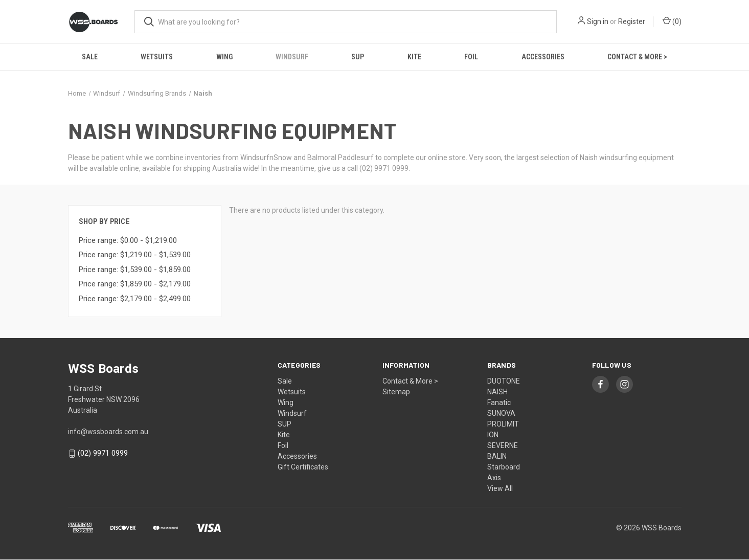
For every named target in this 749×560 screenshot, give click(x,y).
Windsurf (292, 57)
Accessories (543, 57)
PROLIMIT (503, 424)
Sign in (598, 21)
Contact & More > (637, 57)
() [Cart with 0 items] (672, 21)
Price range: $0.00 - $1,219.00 (128, 240)
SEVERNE (503, 445)
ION (493, 435)
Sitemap (396, 392)
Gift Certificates (303, 467)
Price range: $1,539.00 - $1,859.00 (135, 270)
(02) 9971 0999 (103, 453)
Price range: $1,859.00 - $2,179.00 (135, 284)
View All (500, 488)
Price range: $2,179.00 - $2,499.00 (135, 299)
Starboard (504, 467)
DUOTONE (504, 381)
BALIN (497, 456)
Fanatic (499, 402)
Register (632, 21)
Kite (414, 57)
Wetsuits (157, 57)
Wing (224, 57)
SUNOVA (501, 413)
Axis (494, 478)
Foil (471, 57)
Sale (90, 57)
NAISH (497, 392)
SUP (358, 57)
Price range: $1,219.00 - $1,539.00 (135, 255)
